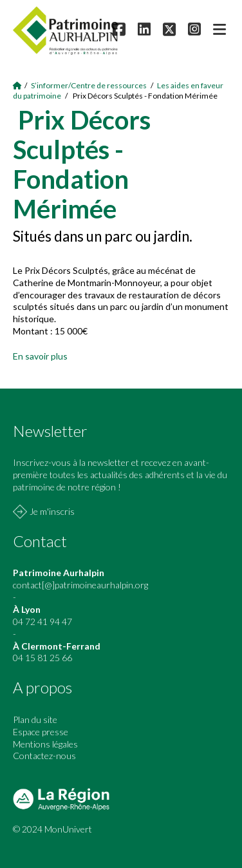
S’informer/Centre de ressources (89, 85)
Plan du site (35, 719)
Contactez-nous (44, 756)
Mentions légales (45, 744)
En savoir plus (40, 356)
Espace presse (41, 732)
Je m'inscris (52, 511)
